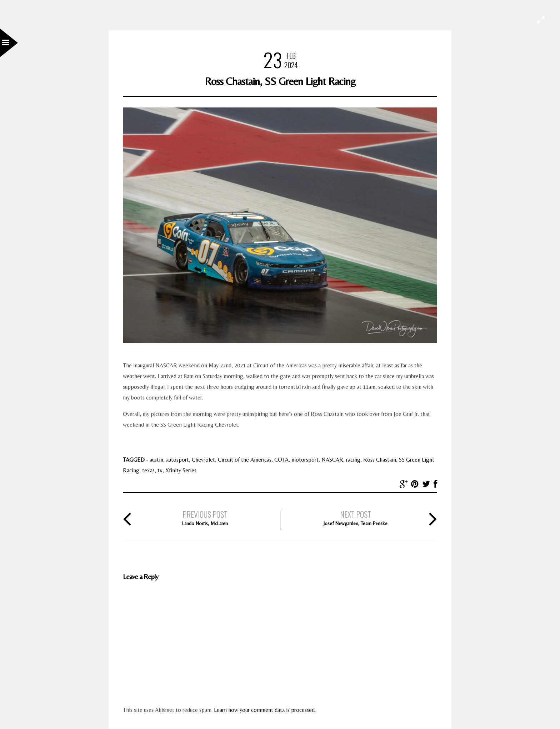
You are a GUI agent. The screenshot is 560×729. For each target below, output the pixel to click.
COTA (281, 460)
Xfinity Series (181, 470)
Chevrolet (203, 460)
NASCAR (332, 460)
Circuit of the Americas (245, 460)
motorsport (305, 460)
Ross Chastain (380, 460)
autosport (177, 460)
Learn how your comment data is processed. (265, 710)
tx (160, 470)
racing (353, 460)
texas (148, 470)
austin (156, 460)
